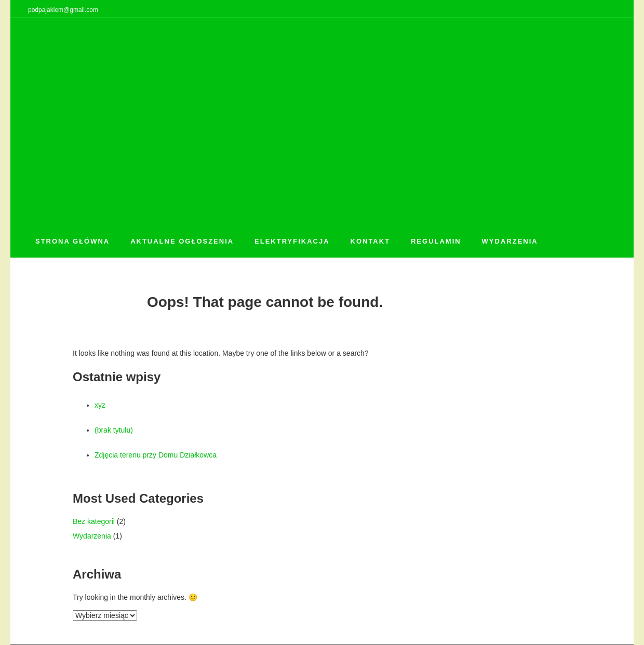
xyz (100, 405)
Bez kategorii (94, 521)
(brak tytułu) (114, 430)
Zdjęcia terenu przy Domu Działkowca (156, 455)
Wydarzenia (92, 536)
